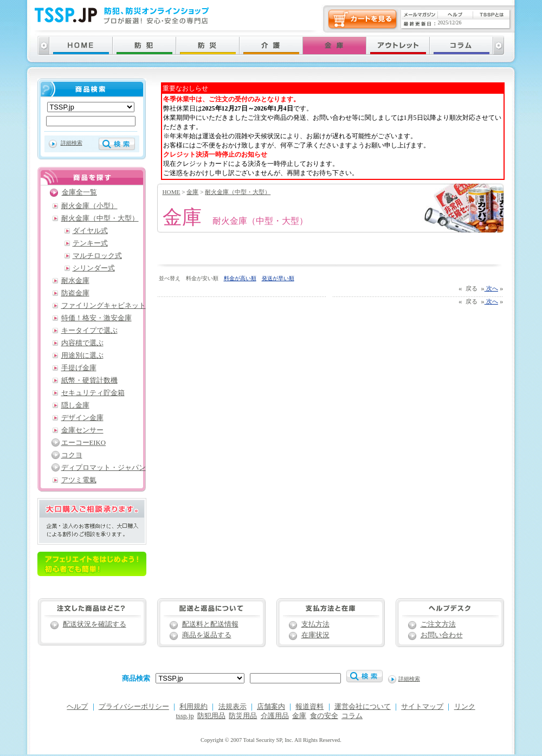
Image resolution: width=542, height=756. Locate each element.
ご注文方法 (438, 624)
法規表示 (233, 707)
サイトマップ (422, 707)
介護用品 (275, 716)
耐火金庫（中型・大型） (238, 192)
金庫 (192, 192)
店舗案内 (271, 707)
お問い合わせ (442, 635)
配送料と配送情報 (210, 624)
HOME (172, 192)
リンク (465, 707)
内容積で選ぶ (82, 343)
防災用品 (243, 716)
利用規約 (193, 707)
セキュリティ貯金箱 (93, 393)
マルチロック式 (97, 256)
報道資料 (309, 707)
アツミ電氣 (79, 480)
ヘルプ (77, 707)
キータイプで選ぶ (89, 331)
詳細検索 (72, 143)
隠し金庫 (75, 405)
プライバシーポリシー (134, 707)
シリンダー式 (94, 268)
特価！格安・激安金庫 (96, 318)
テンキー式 (90, 243)
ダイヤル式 (90, 231)
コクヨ (72, 455)
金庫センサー (82, 430)
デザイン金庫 (82, 418)
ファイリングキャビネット (104, 306)
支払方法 (315, 624)
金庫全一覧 (79, 192)
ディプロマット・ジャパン (104, 468)
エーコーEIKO (84, 443)
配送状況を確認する (95, 624)
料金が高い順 (240, 278)
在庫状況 (315, 635)
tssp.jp (185, 716)
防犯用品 (211, 716)
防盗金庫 (75, 293)
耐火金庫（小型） (89, 206)
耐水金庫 (75, 281)
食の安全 (324, 716)
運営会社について (363, 707)
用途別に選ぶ (82, 356)
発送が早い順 (278, 278)
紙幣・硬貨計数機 (89, 380)
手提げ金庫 (79, 368)
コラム (352, 716)
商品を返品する (207, 635)
